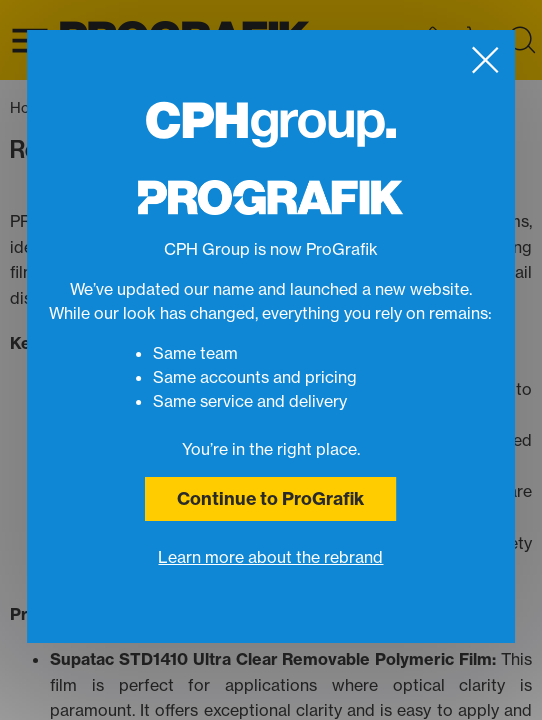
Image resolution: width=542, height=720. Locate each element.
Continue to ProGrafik (270, 498)
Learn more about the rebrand (270, 557)
